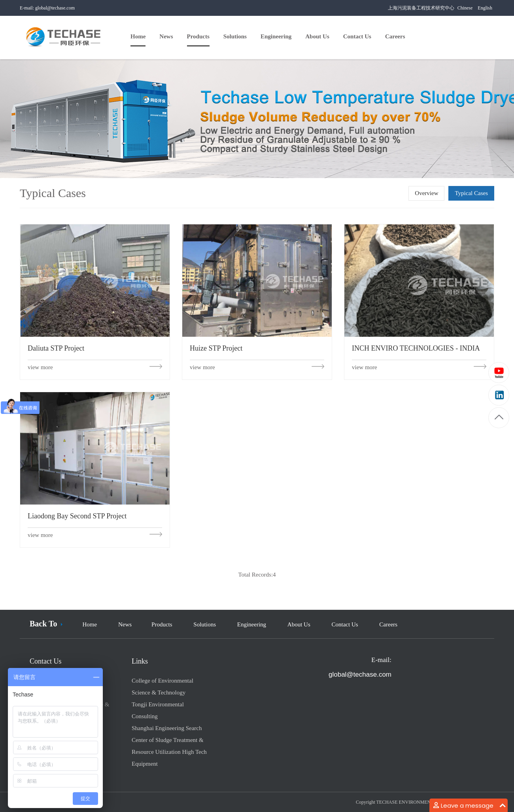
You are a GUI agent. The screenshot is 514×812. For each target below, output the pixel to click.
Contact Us (345, 624)
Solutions (205, 624)
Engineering (252, 624)
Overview (426, 193)
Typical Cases (471, 193)
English (485, 8)
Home (90, 624)
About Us (299, 624)
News (125, 624)
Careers (388, 624)
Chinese (465, 8)
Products (162, 624)
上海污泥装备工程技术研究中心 (421, 8)
